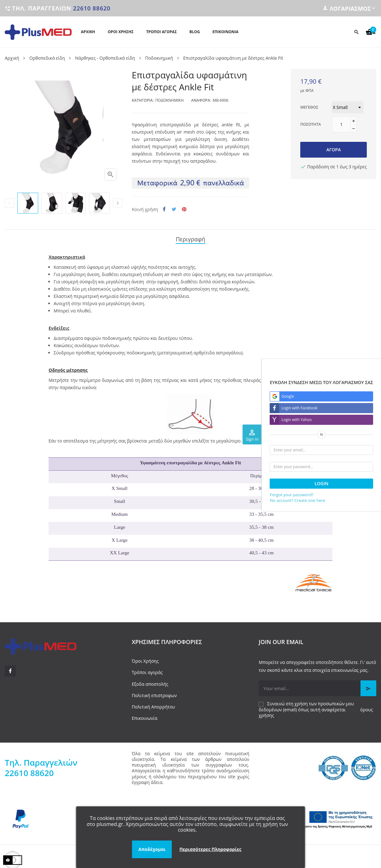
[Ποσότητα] (341, 124)
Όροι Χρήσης (145, 659)
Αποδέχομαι (152, 849)
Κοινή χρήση (164, 209)
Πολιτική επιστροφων (154, 693)
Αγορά (334, 150)
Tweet (174, 209)
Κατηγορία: (143, 100)
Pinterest (184, 209)
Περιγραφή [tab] (190, 238)
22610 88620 (92, 8)
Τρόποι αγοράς (147, 671)
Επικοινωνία (145, 716)
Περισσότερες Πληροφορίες (210, 849)
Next (118, 203)
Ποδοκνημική (169, 100)
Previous (9, 203)
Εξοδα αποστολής (150, 682)
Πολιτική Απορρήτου (153, 705)
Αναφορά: (201, 100)
